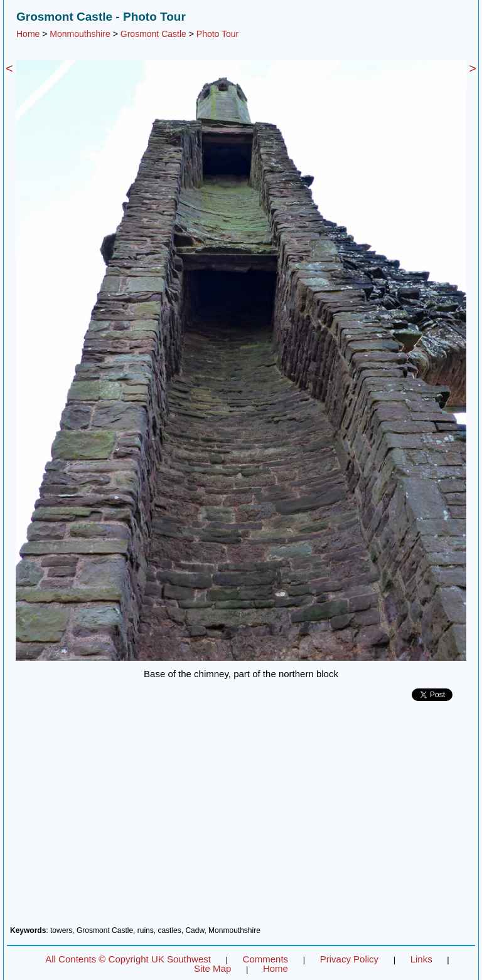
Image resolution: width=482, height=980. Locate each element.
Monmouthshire (80, 34)
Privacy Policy (349, 959)
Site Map (212, 968)
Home (28, 34)
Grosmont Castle (153, 34)
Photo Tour (217, 34)
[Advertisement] (241, 818)
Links (421, 959)
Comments (266, 959)
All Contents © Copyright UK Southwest (128, 959)
